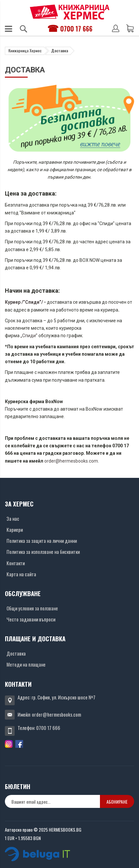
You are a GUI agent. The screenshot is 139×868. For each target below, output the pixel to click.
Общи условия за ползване (32, 608)
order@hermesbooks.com (71, 461)
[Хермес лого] (70, 12)
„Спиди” (28, 336)
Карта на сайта (21, 574)
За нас (13, 518)
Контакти (16, 563)
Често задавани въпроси (31, 619)
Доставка (16, 653)
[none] (52, 801)
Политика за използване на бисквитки (43, 552)
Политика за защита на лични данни (42, 541)
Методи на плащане (26, 664)
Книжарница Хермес (25, 51)
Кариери (15, 530)
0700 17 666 (76, 29)
